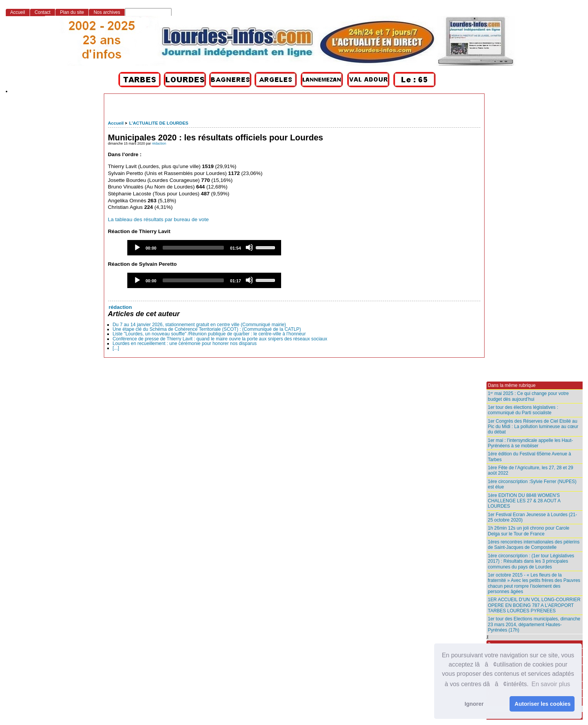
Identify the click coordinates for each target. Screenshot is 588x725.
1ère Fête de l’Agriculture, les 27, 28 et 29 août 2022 (531, 470)
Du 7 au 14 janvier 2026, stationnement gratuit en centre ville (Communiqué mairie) (199, 325)
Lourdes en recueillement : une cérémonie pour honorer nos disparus (185, 343)
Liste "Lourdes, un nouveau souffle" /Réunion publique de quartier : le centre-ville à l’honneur (209, 334)
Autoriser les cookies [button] (543, 704)
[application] (204, 248)
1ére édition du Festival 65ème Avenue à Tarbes (530, 457)
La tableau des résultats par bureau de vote (158, 219)
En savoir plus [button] (551, 684)
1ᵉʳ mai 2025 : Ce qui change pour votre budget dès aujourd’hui (528, 396)
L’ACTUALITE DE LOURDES (159, 123)
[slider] (193, 248)
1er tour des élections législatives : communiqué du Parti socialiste (523, 410)
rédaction (159, 143)
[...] (116, 348)
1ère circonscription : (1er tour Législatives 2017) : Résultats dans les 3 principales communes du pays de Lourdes (531, 561)
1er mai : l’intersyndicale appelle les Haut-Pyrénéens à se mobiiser (531, 443)
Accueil (116, 123)
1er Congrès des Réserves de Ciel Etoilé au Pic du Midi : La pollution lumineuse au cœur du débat (533, 427)
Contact (42, 12)
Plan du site (72, 12)
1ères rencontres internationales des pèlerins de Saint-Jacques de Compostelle (534, 545)
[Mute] (249, 247)
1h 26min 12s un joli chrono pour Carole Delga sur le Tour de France (529, 531)
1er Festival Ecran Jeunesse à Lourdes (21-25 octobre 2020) (533, 517)
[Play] (137, 247)
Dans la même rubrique (512, 385)
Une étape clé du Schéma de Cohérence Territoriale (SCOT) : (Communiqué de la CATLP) (207, 329)
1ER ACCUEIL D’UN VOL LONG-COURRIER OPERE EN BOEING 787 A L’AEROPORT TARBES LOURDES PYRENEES (534, 605)
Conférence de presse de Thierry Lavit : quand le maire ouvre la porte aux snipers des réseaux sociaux (220, 339)
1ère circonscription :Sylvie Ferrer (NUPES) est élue (532, 484)
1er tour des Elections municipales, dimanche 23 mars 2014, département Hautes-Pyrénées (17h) (534, 624)
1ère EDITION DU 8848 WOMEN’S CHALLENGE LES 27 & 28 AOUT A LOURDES (524, 501)
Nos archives (107, 12)
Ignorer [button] (474, 704)
